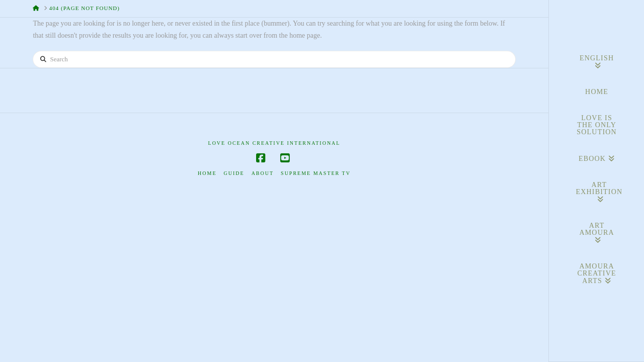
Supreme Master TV (316, 173)
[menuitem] (596, 62)
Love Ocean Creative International (274, 143)
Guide (234, 173)
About (263, 173)
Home (207, 173)
